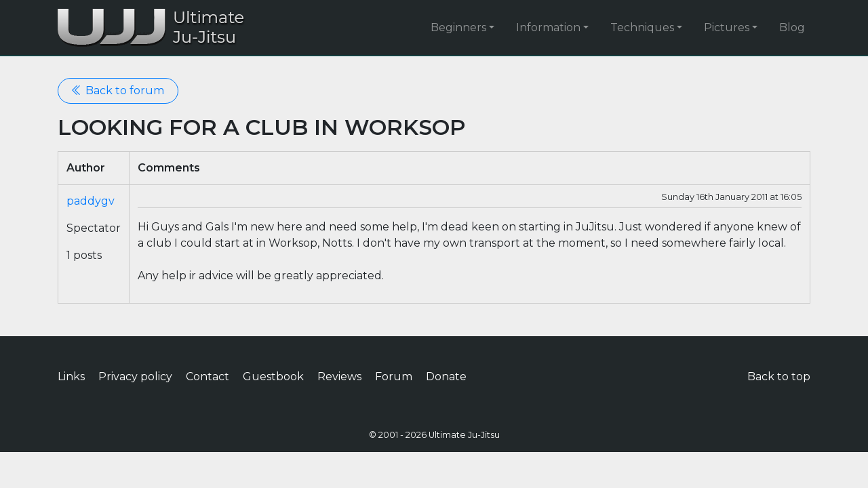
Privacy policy (135, 377)
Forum (394, 377)
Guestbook (273, 377)
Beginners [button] (458, 27)
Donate (446, 377)
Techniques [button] (642, 27)
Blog (792, 27)
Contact (208, 377)
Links (71, 377)
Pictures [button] (727, 27)
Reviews (339, 377)
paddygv (91, 201)
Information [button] (548, 27)
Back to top (779, 377)
